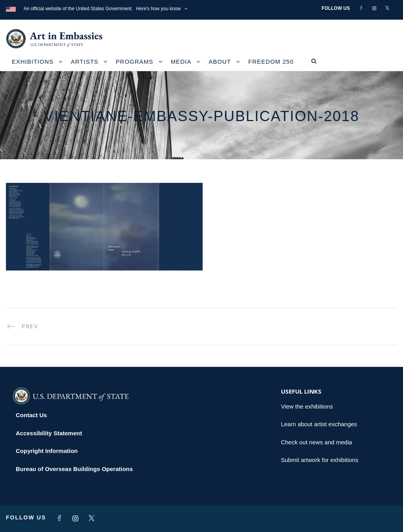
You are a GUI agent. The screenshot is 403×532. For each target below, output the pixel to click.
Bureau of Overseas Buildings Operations (74, 469)
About (220, 62)
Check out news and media (317, 442)
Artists (85, 62)
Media (181, 62)
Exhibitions (33, 62)
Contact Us (31, 415)
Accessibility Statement (49, 433)
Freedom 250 (271, 62)
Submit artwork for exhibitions (320, 460)
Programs (135, 62)
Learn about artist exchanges (319, 424)
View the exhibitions (307, 406)
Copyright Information (47, 451)
